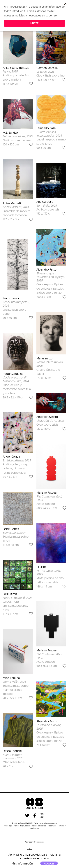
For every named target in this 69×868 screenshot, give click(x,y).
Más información (22, 863)
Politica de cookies (39, 826)
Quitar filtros (34, 11)
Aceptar (49, 863)
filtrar (8, 19)
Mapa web (52, 826)
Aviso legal (8, 826)
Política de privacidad (22, 826)
